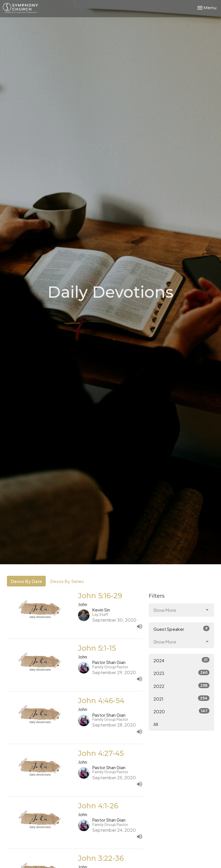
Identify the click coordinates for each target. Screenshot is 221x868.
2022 (181, 686)
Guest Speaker (181, 629)
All (156, 724)
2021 (181, 698)
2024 (181, 660)
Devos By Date (26, 581)
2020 (181, 711)
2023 (181, 673)
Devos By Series (67, 581)
